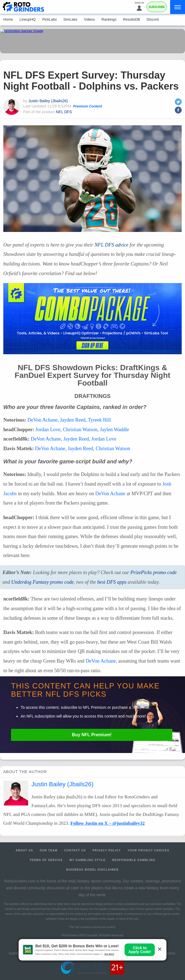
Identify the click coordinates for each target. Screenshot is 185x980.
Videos (90, 19)
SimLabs (70, 19)
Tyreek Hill (99, 420)
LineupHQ (28, 19)
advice (112, 245)
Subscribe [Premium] (157, 7)
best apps (112, 582)
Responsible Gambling (134, 860)
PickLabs (49, 19)
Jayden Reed (73, 420)
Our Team (49, 850)
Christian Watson (80, 430)
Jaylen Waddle (114, 430)
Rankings (109, 19)
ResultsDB (131, 19)
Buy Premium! (92, 735)
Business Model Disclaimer (93, 870)
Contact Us (75, 850)
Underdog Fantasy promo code (42, 582)
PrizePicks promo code (154, 572)
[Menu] (178, 7)
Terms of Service (46, 860)
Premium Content (88, 106)
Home (8, 19)
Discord (153, 19)
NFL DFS (64, 112)
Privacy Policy (107, 850)
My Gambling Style (88, 860)
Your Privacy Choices (149, 850)
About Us (24, 850)
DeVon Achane (42, 420)
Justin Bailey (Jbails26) (48, 101)
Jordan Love (48, 430)
